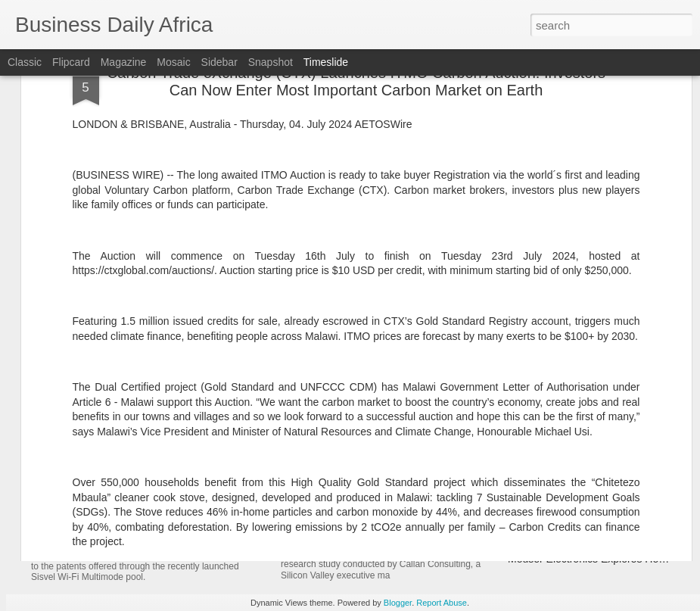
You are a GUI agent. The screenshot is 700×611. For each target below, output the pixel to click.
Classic (25, 62)
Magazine (124, 62)
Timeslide (326, 62)
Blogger (398, 603)
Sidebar (219, 62)
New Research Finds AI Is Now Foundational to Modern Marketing (480, 482)
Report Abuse (442, 603)
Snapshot (271, 62)
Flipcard (71, 62)
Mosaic (173, 62)
